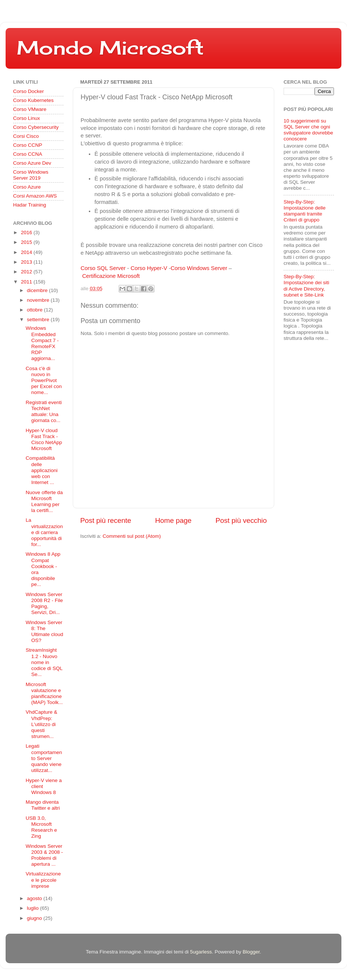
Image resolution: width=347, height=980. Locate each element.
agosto (35, 898)
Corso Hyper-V (149, 268)
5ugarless (201, 952)
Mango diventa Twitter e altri (43, 805)
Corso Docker (29, 91)
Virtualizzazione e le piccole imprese (43, 880)
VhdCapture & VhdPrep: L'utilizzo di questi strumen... (42, 724)
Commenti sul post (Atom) (132, 536)
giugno (35, 918)
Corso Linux (26, 118)
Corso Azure (27, 187)
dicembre (38, 290)
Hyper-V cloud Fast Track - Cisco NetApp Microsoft (44, 440)
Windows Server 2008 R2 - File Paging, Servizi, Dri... (44, 604)
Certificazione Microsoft (111, 276)
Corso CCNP (28, 145)
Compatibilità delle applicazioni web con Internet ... (42, 470)
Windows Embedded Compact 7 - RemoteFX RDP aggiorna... (42, 343)
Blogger (251, 952)
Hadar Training (30, 205)
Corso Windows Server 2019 (31, 175)
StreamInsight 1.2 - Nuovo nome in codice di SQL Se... (44, 662)
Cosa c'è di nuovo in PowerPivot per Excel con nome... (44, 381)
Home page (173, 520)
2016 (27, 232)
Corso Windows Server (199, 268)
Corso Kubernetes (33, 100)
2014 (27, 252)
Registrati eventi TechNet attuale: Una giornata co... (44, 412)
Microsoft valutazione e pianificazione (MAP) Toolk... (44, 694)
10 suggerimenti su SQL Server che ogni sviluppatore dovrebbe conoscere (308, 130)
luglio (33, 908)
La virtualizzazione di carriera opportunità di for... (44, 532)
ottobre (35, 310)
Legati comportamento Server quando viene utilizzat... (44, 758)
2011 (27, 282)
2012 (27, 272)
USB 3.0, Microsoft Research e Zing (41, 827)
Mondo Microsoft (110, 48)
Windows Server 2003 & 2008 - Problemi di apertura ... (44, 855)
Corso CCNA (28, 154)
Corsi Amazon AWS (35, 196)
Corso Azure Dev (32, 163)
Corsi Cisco (26, 136)
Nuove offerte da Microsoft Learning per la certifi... (44, 502)
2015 (27, 242)
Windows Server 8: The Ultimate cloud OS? (45, 632)
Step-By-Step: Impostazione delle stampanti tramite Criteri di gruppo (305, 211)
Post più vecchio (241, 520)
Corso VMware (30, 109)
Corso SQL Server (103, 268)
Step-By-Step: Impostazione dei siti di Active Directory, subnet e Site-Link (306, 286)
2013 (27, 262)
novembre (39, 300)
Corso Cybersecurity (36, 127)
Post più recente (106, 520)
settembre (39, 320)
